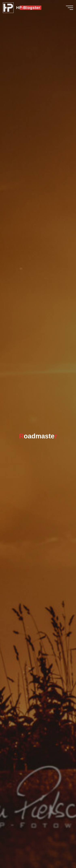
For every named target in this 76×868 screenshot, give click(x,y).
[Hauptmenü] (70, 8)
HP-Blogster (28, 8)
